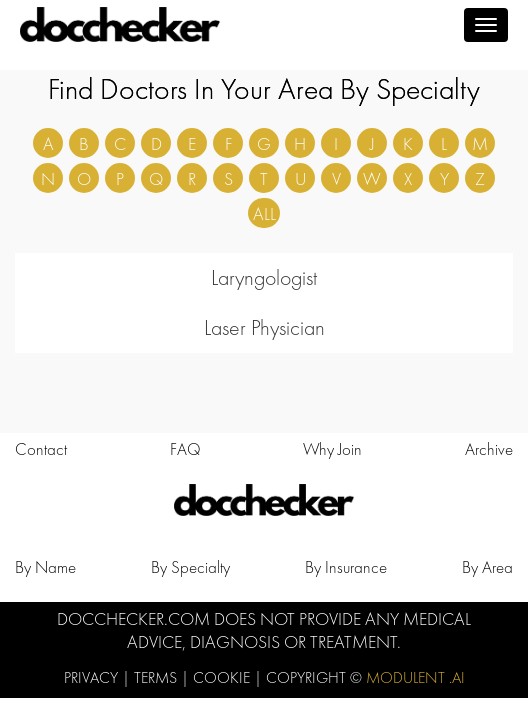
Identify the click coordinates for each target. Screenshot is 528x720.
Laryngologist (264, 277)
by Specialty (190, 567)
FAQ (185, 449)
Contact (41, 449)
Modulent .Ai (415, 677)
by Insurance (346, 567)
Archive (489, 449)
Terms (157, 677)
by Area (487, 567)
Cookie (223, 677)
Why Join (332, 449)
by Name (45, 567)
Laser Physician (264, 327)
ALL (264, 213)
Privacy (93, 677)
